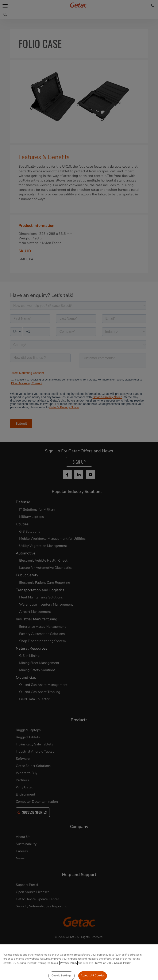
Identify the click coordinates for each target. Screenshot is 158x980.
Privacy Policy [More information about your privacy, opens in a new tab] (69, 976)
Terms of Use (103, 976)
